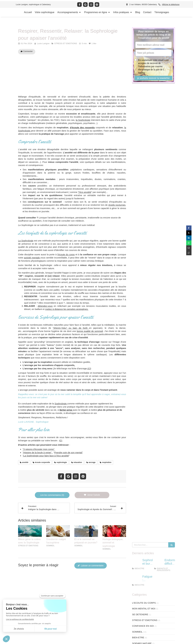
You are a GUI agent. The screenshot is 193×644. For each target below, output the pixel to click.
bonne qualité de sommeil (90, 331)
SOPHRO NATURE (142, 188)
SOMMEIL (137, 176)
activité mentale (32, 258)
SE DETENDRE (140, 159)
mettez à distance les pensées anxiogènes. (67, 309)
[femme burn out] (137, 108)
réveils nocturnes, (117, 205)
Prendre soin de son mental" (69, 453)
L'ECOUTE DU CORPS (144, 147)
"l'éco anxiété (85, 192)
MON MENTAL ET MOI (144, 153)
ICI (89, 368)
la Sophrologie (83, 120)
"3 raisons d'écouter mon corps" (39, 449)
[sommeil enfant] (159, 108)
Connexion (172, 641)
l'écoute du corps (66, 254)
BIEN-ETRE (138, 182)
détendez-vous (45, 306)
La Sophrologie (26, 241)
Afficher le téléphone (171, 4)
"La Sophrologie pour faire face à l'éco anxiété (46, 456)
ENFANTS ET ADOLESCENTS (148, 194)
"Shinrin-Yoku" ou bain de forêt (71, 328)
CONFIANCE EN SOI (143, 170)
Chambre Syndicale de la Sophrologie (101, 642)
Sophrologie (61, 404)
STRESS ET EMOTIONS (145, 165)
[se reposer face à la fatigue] (137, 124)
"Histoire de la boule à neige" (37, 453)
